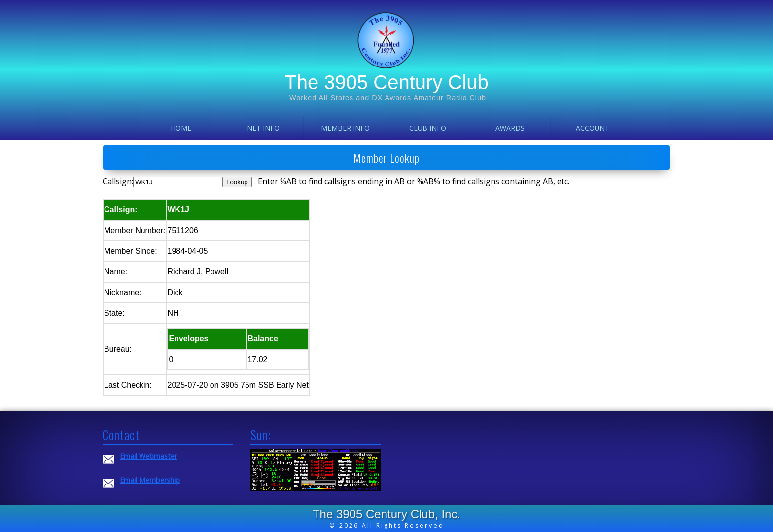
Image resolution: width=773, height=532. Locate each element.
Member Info (345, 128)
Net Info (263, 128)
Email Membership (150, 480)
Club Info (428, 128)
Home (181, 128)
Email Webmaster (148, 456)
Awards (510, 128)
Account (593, 128)
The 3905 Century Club (386, 82)
